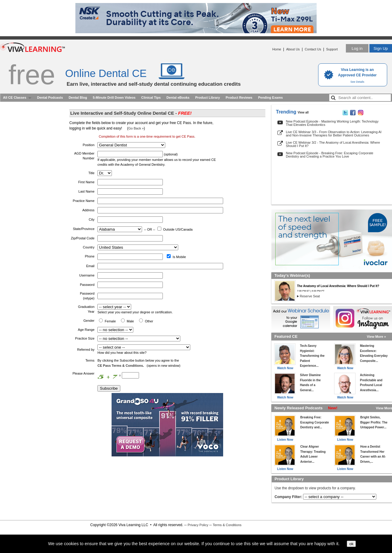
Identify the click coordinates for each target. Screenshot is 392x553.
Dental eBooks (178, 97)
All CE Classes (15, 97)
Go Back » (136, 128)
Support (332, 49)
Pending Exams (270, 97)
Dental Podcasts (50, 97)
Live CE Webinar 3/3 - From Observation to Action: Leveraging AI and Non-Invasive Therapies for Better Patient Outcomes (334, 134)
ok (351, 544)
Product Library (207, 97)
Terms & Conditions (227, 525)
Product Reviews (239, 97)
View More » (376, 337)
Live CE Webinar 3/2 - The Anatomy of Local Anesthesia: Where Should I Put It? (333, 144)
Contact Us (313, 49)
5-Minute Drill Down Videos (114, 97)
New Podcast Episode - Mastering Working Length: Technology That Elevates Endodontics (332, 123)
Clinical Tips (151, 97)
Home (277, 49)
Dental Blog (78, 97)
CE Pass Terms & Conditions (120, 366)
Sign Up (381, 48)
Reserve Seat (310, 296)
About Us (293, 49)
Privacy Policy (198, 525)
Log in (357, 48)
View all (303, 112)
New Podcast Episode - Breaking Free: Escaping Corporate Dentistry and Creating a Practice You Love (330, 155)
